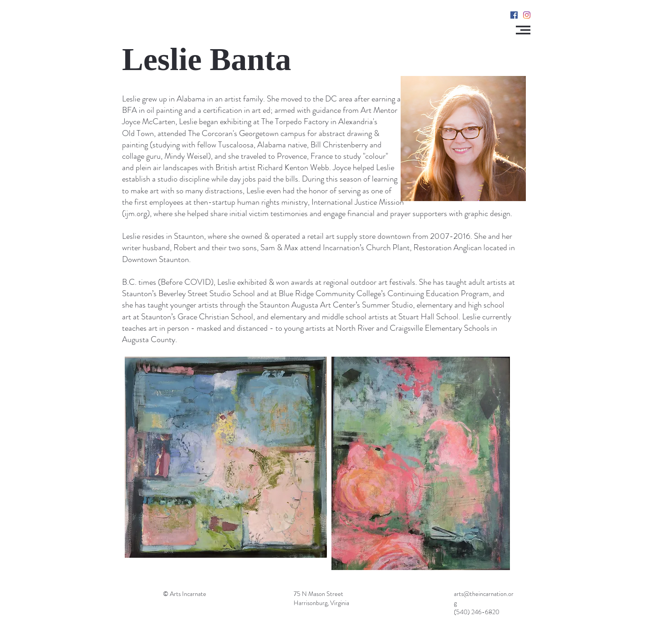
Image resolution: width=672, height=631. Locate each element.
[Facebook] (514, 15)
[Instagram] (527, 15)
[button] (523, 30)
